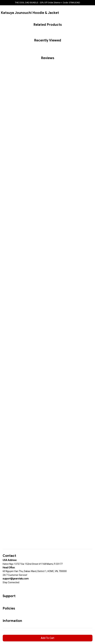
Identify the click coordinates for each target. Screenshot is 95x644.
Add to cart (47, 638)
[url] (16, 579)
